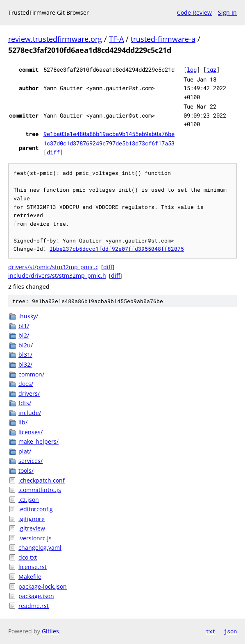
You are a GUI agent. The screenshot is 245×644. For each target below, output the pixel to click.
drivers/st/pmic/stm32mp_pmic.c (53, 267)
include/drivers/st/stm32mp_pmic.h (57, 276)
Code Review (194, 12)
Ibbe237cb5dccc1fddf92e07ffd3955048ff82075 (117, 249)
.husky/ (28, 316)
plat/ (25, 451)
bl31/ (25, 355)
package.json (36, 596)
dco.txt (28, 557)
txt (211, 631)
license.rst (33, 567)
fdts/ (25, 403)
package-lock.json (43, 586)
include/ (30, 413)
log (192, 69)
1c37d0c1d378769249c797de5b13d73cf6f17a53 (109, 143)
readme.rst (34, 606)
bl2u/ (26, 345)
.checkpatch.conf (42, 480)
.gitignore (32, 519)
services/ (31, 461)
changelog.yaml (40, 548)
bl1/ (24, 326)
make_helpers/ (39, 441)
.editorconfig (36, 509)
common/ (31, 374)
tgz (211, 69)
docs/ (26, 384)
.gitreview (32, 528)
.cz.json (29, 500)
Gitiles (50, 631)
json (230, 631)
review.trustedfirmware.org (55, 39)
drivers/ (29, 393)
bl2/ (24, 335)
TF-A (116, 39)
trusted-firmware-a (163, 39)
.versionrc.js (35, 538)
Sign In (227, 12)
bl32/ (25, 364)
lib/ (23, 422)
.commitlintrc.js (40, 490)
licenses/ (31, 432)
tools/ (26, 471)
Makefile (30, 577)
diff (53, 152)
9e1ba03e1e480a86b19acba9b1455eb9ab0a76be (109, 134)
